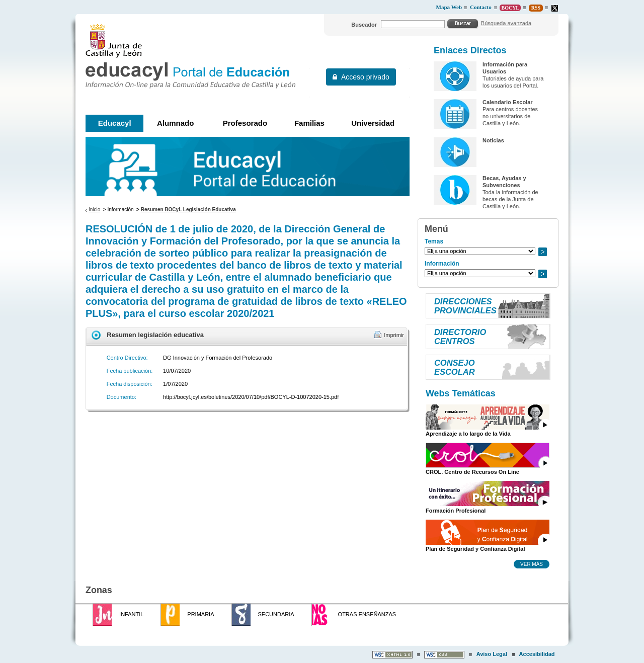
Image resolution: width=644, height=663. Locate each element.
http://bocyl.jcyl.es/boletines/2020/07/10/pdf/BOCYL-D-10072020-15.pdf (251, 397)
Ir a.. (542, 252)
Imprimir (394, 335)
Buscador (364, 25)
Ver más (532, 564)
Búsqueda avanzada (506, 23)
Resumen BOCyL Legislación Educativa (188, 210)
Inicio (94, 210)
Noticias (493, 140)
